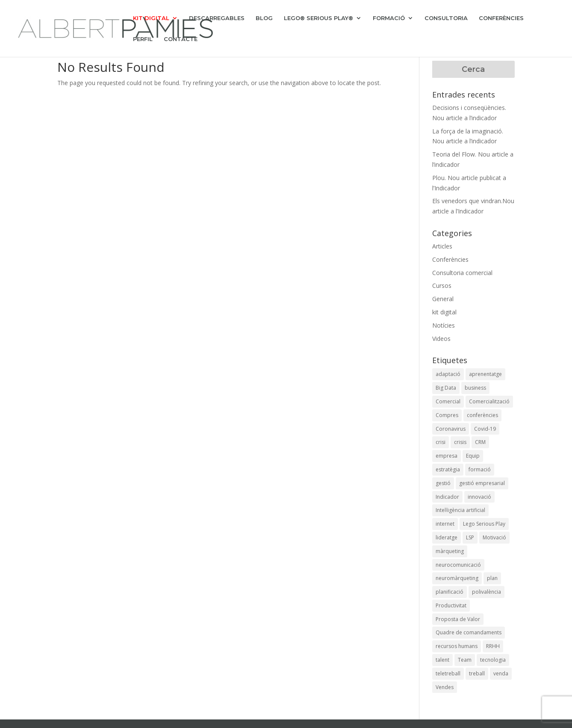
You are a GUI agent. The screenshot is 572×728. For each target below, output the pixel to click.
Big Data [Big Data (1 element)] (446, 388)
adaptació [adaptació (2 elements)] (448, 374)
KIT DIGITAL (151, 18)
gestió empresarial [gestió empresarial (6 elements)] (482, 483)
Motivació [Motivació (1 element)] (494, 537)
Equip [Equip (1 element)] (473, 456)
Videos (441, 339)
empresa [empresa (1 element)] (447, 456)
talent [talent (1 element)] (442, 660)
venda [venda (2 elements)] (501, 673)
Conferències (450, 259)
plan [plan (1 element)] (492, 578)
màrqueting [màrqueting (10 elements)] (450, 551)
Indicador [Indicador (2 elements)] (447, 497)
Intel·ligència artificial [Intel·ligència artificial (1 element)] (460, 510)
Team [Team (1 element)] (465, 660)
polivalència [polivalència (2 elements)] (486, 592)
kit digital (444, 312)
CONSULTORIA (446, 18)
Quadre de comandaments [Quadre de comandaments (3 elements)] (469, 632)
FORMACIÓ (389, 18)
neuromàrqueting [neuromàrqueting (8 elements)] (457, 578)
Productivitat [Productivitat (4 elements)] (451, 605)
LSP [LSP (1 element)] (470, 537)
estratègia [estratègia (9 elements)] (448, 469)
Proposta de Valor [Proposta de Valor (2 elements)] (458, 619)
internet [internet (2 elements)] (445, 524)
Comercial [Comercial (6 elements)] (448, 401)
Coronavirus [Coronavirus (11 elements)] (451, 429)
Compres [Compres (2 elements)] (447, 415)
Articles (442, 246)
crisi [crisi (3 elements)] (441, 442)
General (443, 299)
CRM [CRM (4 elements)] (480, 442)
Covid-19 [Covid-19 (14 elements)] (485, 429)
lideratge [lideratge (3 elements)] (447, 537)
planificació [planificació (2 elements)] (450, 592)
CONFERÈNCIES (501, 18)
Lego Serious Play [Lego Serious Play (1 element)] (484, 524)
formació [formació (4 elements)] (480, 469)
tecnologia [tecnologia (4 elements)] (493, 660)
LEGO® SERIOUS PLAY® (318, 18)
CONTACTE (181, 39)
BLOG (264, 18)
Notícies (444, 325)
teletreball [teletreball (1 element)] (448, 673)
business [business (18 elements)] (475, 388)
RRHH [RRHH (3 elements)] (493, 646)
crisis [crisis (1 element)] (460, 442)
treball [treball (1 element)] (477, 673)
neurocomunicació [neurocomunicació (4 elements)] (458, 565)
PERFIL (143, 39)
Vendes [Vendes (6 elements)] (445, 687)
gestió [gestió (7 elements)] (443, 483)
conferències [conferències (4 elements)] (482, 415)
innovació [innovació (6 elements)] (479, 497)
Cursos (442, 286)
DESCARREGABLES (217, 18)
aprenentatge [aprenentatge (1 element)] (485, 374)
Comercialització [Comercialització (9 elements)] (489, 401)
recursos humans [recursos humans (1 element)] (457, 646)
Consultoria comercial (462, 273)
